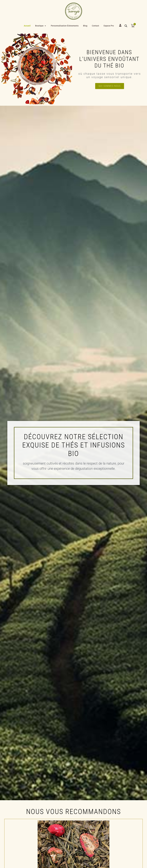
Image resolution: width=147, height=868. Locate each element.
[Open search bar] (126, 26)
